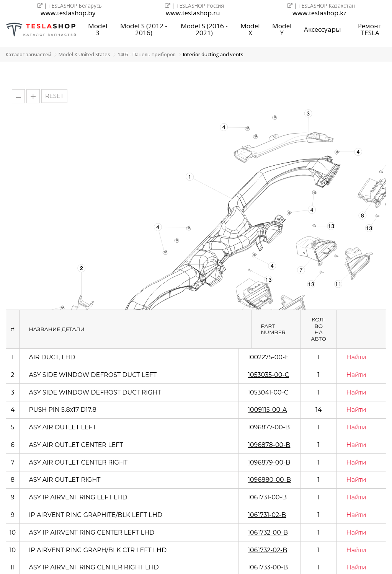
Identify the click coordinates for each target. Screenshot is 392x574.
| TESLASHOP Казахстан (321, 6)
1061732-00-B (268, 532)
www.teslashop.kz (319, 13)
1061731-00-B (267, 497)
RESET (54, 96)
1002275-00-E (268, 357)
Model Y (282, 29)
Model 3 (98, 29)
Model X (250, 29)
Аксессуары (323, 29)
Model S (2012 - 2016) (144, 29)
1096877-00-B (269, 427)
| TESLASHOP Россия (194, 6)
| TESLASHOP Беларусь (69, 6)
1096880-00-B (269, 480)
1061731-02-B (267, 515)
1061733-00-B (268, 567)
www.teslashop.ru (193, 13)
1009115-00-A (267, 410)
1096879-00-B (269, 462)
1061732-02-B (267, 550)
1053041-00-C (268, 392)
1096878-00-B (269, 445)
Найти (356, 357)
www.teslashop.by (68, 13)
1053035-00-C (268, 375)
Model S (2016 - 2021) (204, 29)
